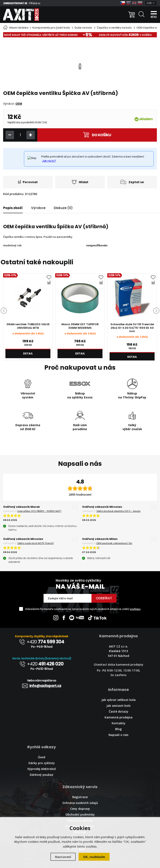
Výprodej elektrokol (42, 769)
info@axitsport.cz (42, 686)
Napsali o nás (118, 735)
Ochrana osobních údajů (80, 803)
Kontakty (119, 723)
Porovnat (28, 182)
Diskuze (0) (63, 208)
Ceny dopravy (80, 809)
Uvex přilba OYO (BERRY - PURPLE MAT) (39, 511)
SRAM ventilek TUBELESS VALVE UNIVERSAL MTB (28, 326)
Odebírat (104, 598)
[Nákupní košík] (132, 15)
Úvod (42, 757)
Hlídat (80, 182)
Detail (28, 353)
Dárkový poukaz (42, 775)
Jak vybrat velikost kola (119, 700)
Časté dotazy (119, 711)
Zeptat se (132, 182)
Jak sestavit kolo (119, 706)
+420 (42, 642)
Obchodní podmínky (80, 814)
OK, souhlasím (94, 857)
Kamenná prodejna (119, 717)
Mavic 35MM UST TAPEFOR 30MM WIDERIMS (80, 326)
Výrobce (38, 208)
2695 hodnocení (80, 494)
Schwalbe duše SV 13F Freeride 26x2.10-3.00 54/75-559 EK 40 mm (132, 328)
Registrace (80, 797)
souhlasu (135, 609)
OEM (19, 104)
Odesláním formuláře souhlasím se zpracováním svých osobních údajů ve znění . (83, 609)
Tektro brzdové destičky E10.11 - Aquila (118, 511)
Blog (118, 729)
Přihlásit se (34, 3)
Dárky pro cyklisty (42, 763)
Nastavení (63, 857)
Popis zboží (13, 208)
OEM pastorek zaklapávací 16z (114, 543)
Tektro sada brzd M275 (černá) (36, 543)
